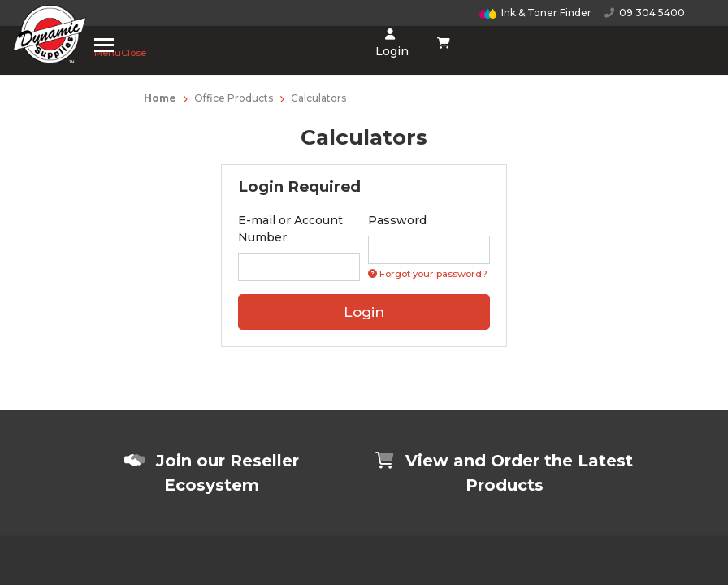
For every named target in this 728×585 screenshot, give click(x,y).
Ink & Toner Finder (535, 13)
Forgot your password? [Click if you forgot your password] (428, 274)
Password (397, 220)
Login (390, 43)
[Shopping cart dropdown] (444, 43)
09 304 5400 (645, 13)
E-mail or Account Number (290, 229)
